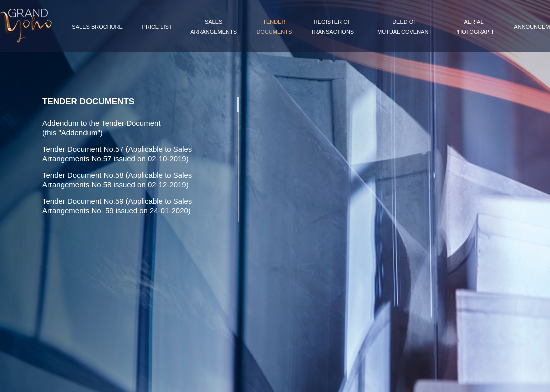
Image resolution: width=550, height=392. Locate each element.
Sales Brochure (97, 27)
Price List (157, 27)
